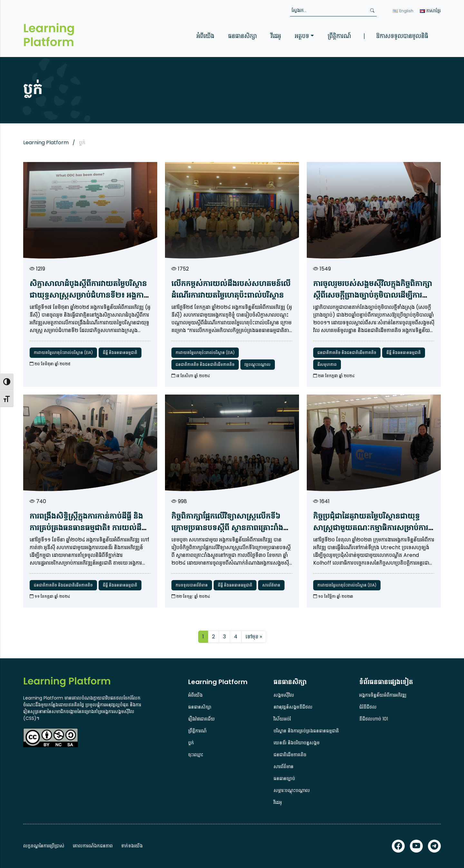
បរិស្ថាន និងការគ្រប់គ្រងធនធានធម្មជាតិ (306, 731)
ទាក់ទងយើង (132, 846)
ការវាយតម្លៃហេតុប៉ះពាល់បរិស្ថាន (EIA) (63, 353)
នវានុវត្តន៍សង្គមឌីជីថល (293, 707)
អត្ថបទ (302, 36)
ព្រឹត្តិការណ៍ (339, 36)
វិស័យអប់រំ (282, 719)
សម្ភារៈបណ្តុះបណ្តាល (292, 790)
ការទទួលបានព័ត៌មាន (192, 585)
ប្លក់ (191, 743)
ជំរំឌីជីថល (368, 707)
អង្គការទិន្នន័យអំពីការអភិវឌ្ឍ (383, 695)
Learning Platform (46, 143)
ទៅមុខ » (254, 637)
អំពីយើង (205, 36)
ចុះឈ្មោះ (196, 755)
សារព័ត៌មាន (271, 585)
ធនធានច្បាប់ (284, 778)
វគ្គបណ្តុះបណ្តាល (258, 364)
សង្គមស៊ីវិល (284, 695)
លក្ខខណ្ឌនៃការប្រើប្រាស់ (44, 846)
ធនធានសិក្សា (242, 36)
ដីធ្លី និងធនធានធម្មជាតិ (120, 353)
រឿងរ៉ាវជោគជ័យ (202, 719)
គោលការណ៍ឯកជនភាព (93, 846)
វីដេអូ (276, 36)
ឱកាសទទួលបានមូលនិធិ (402, 36)
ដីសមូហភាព (327, 364)
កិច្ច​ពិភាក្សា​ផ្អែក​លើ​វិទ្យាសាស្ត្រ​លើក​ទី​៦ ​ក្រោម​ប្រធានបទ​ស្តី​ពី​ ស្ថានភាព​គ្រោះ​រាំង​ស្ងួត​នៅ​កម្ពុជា (227, 527)
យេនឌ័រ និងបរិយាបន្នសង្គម (297, 743)
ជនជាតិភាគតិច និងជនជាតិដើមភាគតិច (205, 364)
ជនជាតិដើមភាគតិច (290, 755)
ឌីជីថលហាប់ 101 (374, 719)
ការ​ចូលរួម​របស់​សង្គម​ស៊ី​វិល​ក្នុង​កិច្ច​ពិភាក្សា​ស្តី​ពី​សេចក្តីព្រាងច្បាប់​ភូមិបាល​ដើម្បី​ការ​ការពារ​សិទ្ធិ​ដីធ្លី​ (373, 295)
